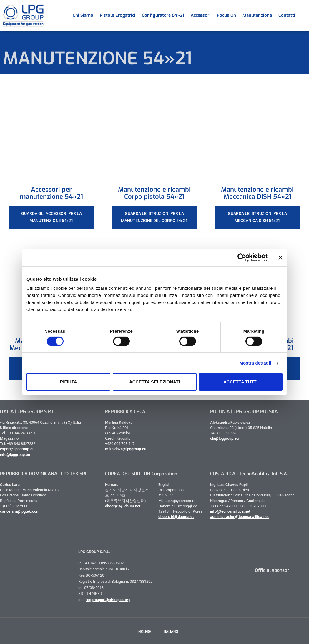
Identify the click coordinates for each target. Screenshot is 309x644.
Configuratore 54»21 (163, 15)
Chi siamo (83, 15)
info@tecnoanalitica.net (230, 511)
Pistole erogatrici (118, 15)
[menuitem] (302, 15)
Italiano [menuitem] (171, 632)
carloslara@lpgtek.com (20, 511)
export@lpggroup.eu (17, 449)
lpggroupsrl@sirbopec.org (108, 600)
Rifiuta (68, 382)
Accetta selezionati (154, 382)
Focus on (226, 15)
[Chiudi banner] (280, 257)
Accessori (201, 15)
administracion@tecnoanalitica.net (239, 517)
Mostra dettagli (255, 363)
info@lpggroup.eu (15, 455)
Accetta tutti (241, 382)
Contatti (287, 15)
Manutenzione (257, 15)
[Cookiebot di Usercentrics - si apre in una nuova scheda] (242, 257)
